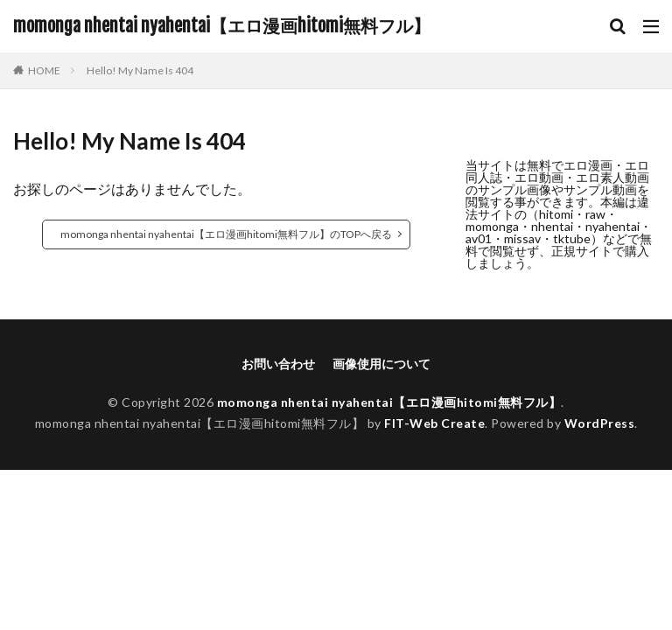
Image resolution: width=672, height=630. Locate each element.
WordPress (600, 423)
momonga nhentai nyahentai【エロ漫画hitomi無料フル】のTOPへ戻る (226, 234)
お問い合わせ (278, 364)
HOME (44, 70)
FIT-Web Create (434, 423)
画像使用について (381, 364)
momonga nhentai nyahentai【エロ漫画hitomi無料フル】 (222, 26)
